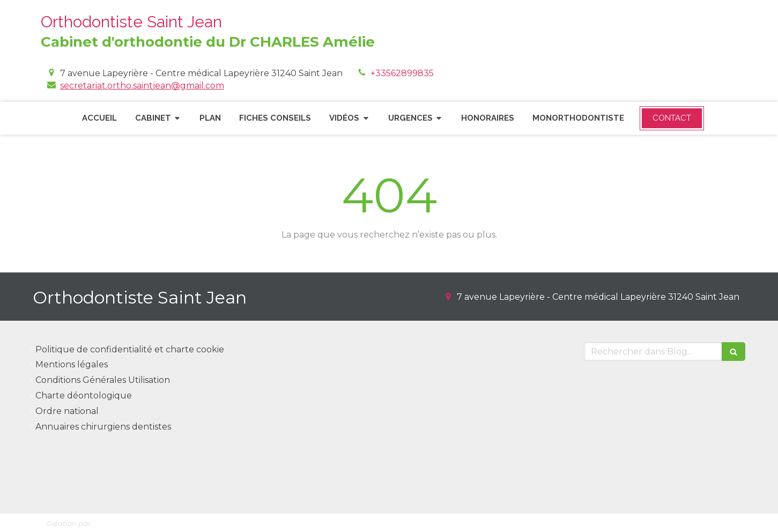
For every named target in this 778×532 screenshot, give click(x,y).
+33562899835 (402, 73)
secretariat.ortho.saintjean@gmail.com (142, 86)
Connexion (709, 522)
